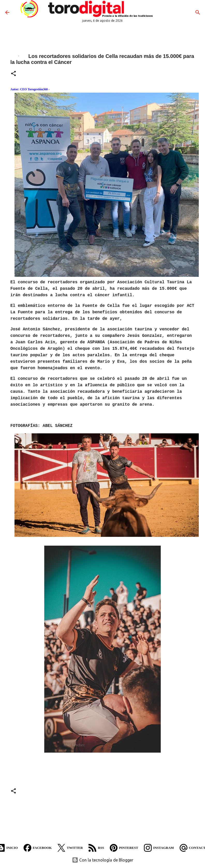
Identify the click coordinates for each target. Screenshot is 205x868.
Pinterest (124, 848)
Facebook (38, 848)
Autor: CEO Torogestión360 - (30, 89)
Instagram (159, 848)
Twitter (70, 848)
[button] (13, 74)
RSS (96, 848)
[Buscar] (198, 12)
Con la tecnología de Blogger (103, 860)
